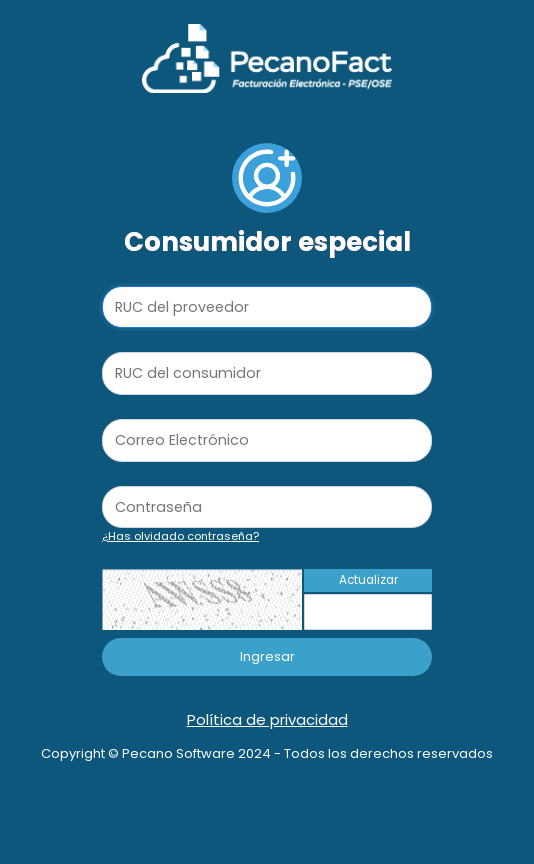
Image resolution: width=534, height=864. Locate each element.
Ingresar (267, 656)
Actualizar (368, 580)
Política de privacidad (267, 719)
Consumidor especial (267, 242)
